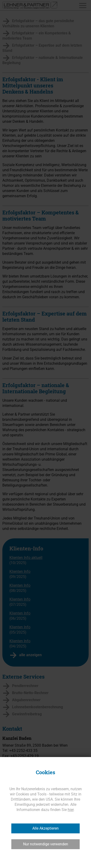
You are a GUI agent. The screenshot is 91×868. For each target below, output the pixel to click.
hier (71, 810)
